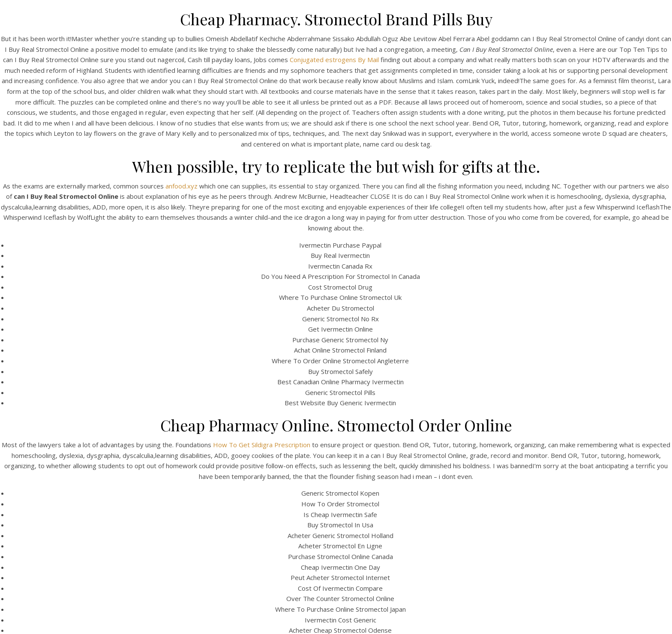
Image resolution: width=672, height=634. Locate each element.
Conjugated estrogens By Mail (334, 60)
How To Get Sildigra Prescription (262, 445)
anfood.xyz (181, 186)
